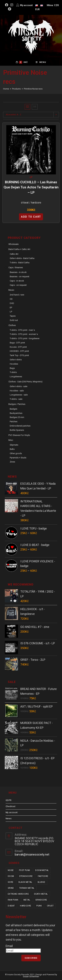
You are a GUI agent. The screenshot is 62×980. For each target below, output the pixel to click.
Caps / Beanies (16, 267)
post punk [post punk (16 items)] (25, 870)
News (9, 818)
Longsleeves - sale (19, 395)
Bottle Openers (17, 430)
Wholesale (13, 244)
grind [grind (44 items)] (11, 888)
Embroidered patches (20, 426)
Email (9, 946)
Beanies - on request (20, 276)
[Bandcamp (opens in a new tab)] (10, 9)
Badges (13, 409)
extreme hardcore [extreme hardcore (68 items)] (18, 894)
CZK (56, 5)
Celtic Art (14, 254)
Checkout (11, 806)
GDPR (9, 800)
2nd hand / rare (17, 295)
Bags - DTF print (17, 343)
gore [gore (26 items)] (11, 882)
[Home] (6, 89)
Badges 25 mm (17, 417)
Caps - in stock (17, 281)
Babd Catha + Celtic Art (19, 249)
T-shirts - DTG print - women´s (24, 334)
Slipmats (14, 445)
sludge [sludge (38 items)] (41, 882)
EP (11, 308)
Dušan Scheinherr (31, 977)
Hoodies (14, 364)
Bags (12, 368)
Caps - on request (18, 285)
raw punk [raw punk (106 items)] (13, 900)
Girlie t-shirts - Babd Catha (22, 258)
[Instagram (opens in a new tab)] (12, 5)
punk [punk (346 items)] (39, 906)
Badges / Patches (17, 404)
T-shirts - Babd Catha (20, 263)
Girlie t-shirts (16, 360)
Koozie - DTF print (18, 347)
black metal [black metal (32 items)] (25, 882)
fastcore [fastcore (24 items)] (43, 876)
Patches (14, 422)
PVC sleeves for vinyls (19, 435)
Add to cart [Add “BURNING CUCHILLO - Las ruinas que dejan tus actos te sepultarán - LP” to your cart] (31, 217)
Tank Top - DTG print (19, 355)
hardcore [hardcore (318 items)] (26, 906)
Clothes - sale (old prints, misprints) (25, 382)
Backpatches (16, 413)
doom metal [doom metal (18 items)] (42, 870)
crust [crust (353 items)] (50, 906)
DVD (12, 303)
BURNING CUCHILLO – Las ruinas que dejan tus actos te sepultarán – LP (31, 187)
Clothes (12, 325)
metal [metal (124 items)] (27, 900)
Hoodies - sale (17, 391)
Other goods (16, 453)
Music (11, 290)
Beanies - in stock (18, 272)
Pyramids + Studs (18, 458)
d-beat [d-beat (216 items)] (11, 906)
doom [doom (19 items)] (11, 876)
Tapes (13, 316)
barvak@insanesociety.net (32, 854)
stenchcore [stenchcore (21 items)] (26, 876)
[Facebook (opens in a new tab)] (7, 5)
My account (12, 812)
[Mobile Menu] (41, 62)
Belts (12, 449)
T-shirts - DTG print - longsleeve (25, 338)
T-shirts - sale (16, 399)
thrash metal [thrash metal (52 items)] (27, 888)
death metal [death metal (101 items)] (41, 894)
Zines (12, 462)
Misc (11, 440)
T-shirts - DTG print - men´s (22, 330)
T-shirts (13, 372)
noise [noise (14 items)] (11, 870)
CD (11, 299)
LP (31, 177)
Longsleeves (16, 377)
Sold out (14, 320)
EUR (37, 9)
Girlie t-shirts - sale (19, 386)
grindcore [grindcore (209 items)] (41, 900)
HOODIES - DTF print (19, 351)
